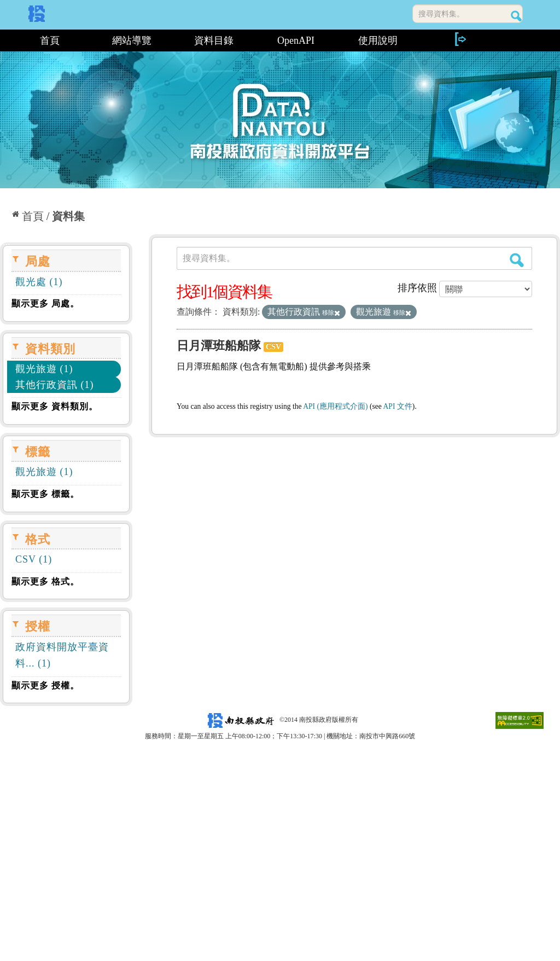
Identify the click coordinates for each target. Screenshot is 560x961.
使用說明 (378, 40)
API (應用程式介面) (335, 406)
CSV (273, 347)
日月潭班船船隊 (219, 346)
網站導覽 (132, 40)
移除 (331, 312)
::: (4, 40)
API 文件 (398, 406)
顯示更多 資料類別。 (55, 406)
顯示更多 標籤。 (45, 494)
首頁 (50, 40)
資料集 (68, 216)
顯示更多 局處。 (45, 303)
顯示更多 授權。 (45, 685)
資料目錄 (214, 40)
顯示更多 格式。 (45, 581)
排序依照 (417, 288)
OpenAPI (296, 40)
